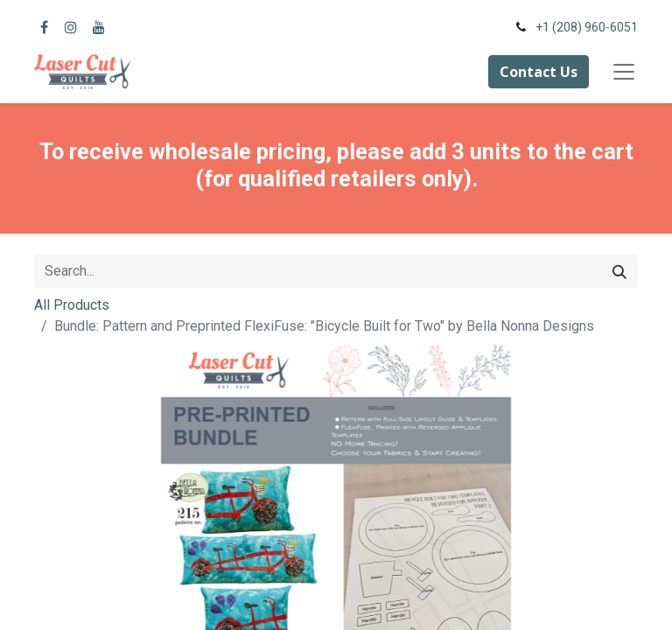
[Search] (619, 271)
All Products (72, 305)
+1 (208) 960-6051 (587, 27)
